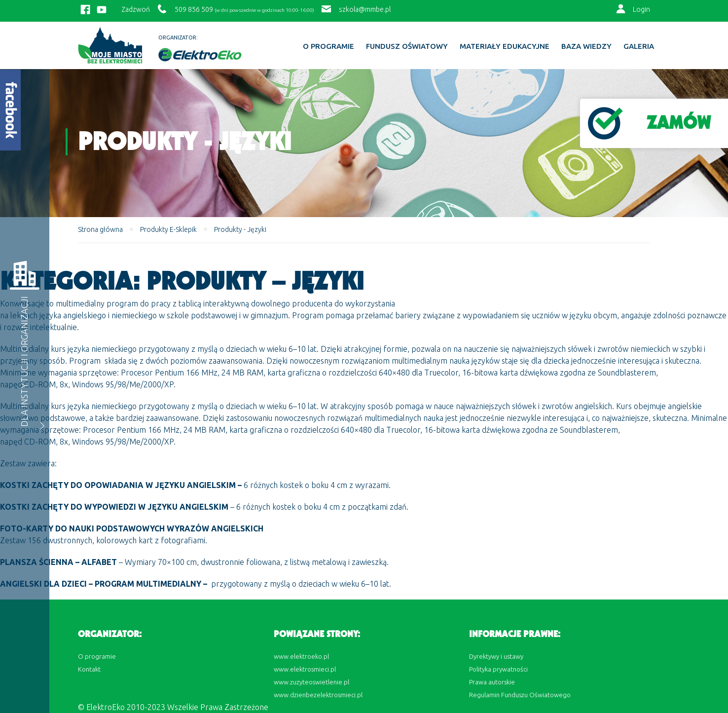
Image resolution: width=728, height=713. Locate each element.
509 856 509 (194, 9)
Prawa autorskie (492, 682)
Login (641, 9)
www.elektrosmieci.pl (305, 669)
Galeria (639, 46)
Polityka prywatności (498, 669)
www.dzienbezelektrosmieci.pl (318, 695)
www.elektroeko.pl (301, 656)
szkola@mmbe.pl (365, 9)
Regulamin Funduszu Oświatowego (520, 695)
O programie (328, 46)
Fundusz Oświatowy (407, 46)
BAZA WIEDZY (586, 46)
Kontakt (89, 669)
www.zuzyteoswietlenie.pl (311, 682)
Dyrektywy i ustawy (496, 656)
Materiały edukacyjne (505, 46)
